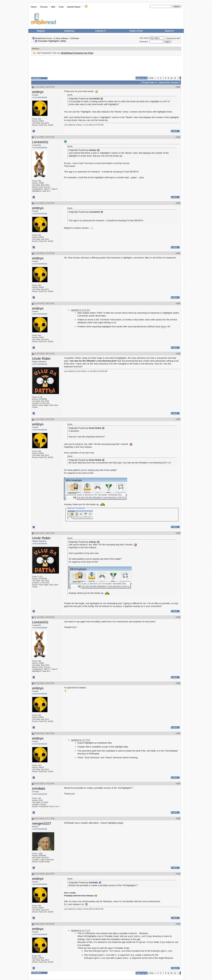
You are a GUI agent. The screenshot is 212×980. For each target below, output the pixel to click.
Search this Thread (168, 83)
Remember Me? (172, 38)
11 (175, 78)
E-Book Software (61, 38)
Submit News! (74, 7)
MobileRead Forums (44, 38)
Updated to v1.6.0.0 (80, 310)
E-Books (101, 31)
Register (41, 31)
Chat (61, 7)
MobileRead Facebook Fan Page (77, 53)
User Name (144, 38)
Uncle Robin (41, 359)
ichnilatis (39, 788)
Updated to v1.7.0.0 (80, 740)
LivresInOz (40, 142)
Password (144, 42)
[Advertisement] (106, 66)
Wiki (53, 7)
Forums (44, 7)
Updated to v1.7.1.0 (80, 930)
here (163, 327)
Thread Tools (148, 83)
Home (34, 7)
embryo (38, 92)
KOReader (75, 38)
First (151, 78)
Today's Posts (136, 31)
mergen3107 (42, 823)
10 (171, 78)
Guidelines (69, 31)
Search (170, 31)
